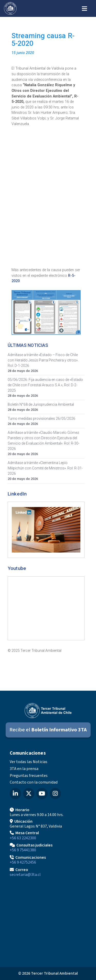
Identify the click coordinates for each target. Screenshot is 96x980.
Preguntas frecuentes (29, 776)
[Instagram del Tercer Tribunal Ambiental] (55, 794)
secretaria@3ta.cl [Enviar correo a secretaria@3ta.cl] (25, 875)
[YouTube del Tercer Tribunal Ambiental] (42, 794)
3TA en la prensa (24, 769)
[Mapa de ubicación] (48, 920)
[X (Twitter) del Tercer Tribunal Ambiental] (29, 794)
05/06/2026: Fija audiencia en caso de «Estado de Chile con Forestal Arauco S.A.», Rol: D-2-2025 (45, 385)
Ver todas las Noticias (29, 762)
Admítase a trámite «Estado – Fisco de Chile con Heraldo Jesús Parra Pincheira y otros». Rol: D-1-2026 (43, 360)
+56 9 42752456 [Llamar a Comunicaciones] (23, 862)
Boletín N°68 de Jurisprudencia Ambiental (41, 404)
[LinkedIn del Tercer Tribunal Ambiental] (15, 794)
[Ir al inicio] (10, 8)
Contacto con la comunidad (34, 782)
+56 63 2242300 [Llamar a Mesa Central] (23, 838)
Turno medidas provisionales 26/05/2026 (41, 419)
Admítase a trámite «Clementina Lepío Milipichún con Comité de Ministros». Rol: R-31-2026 (45, 468)
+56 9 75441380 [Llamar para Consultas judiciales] (23, 850)
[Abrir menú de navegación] (84, 8)
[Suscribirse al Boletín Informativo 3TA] (48, 730)
